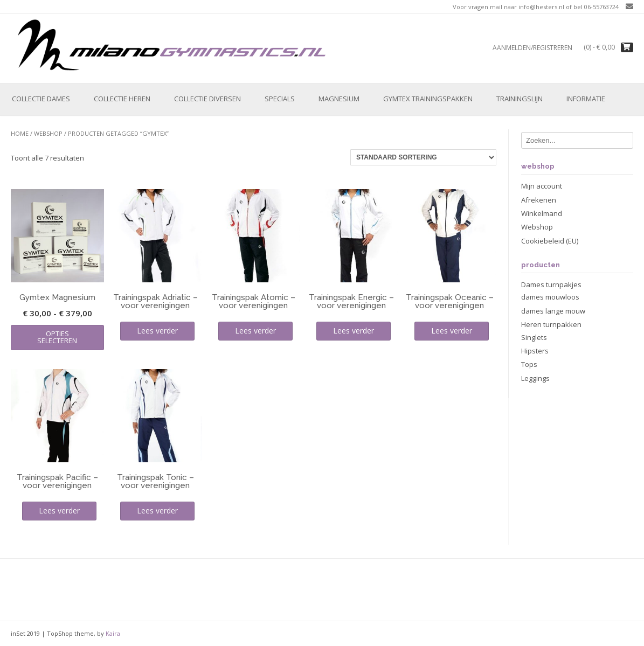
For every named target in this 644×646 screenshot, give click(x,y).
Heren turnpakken (551, 324)
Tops (529, 364)
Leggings (535, 378)
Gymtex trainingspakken (428, 99)
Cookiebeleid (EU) (550, 241)
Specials (280, 99)
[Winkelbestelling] (423, 157)
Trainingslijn (520, 99)
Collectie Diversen (207, 99)
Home (20, 133)
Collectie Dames (41, 99)
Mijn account (542, 186)
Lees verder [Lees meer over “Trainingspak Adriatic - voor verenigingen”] (157, 331)
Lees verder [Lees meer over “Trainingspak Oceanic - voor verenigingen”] (452, 331)
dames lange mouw (553, 311)
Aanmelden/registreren (532, 48)
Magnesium (339, 99)
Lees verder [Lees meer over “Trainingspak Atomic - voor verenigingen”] (255, 331)
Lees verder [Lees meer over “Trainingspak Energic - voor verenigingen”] (354, 331)
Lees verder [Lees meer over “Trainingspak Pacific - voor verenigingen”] (59, 510)
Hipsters (535, 351)
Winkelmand (542, 213)
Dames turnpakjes (551, 284)
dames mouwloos (550, 297)
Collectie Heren (122, 99)
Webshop (48, 133)
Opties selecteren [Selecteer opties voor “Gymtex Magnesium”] (57, 337)
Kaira (113, 633)
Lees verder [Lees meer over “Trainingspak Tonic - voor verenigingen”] (157, 510)
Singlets (534, 337)
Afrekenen (539, 200)
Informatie (586, 99)
